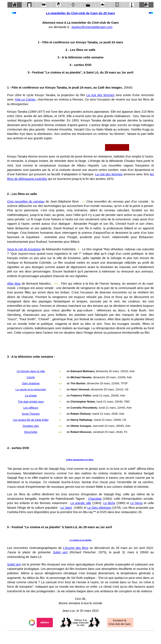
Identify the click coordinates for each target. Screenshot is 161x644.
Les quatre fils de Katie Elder (31, 420)
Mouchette (31, 432)
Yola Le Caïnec (25, 99)
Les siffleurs (31, 408)
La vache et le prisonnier (31, 389)
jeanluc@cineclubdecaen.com (92, 27)
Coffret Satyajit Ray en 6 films (80, 460)
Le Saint (66, 508)
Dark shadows (31, 383)
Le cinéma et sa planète (81, 540)
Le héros (137, 503)
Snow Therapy (31, 414)
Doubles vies (31, 426)
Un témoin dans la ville (31, 371)
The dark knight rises (31, 402)
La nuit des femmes (100, 95)
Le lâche (109, 503)
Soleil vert (60, 552)
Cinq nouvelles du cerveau (26, 201)
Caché (31, 377)
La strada (31, 396)
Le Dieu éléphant (99, 508)
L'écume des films (76, 548)
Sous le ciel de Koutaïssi (24, 249)
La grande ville (81, 503)
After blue (14, 284)
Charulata (95, 499)
